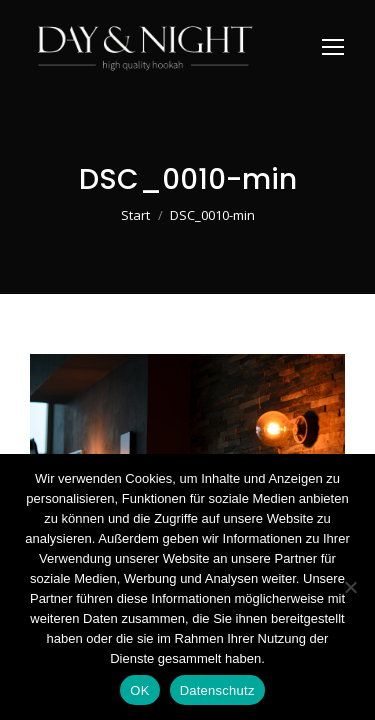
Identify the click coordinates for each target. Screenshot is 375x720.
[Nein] (350, 587)
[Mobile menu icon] (333, 47)
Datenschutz (217, 690)
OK (139, 690)
